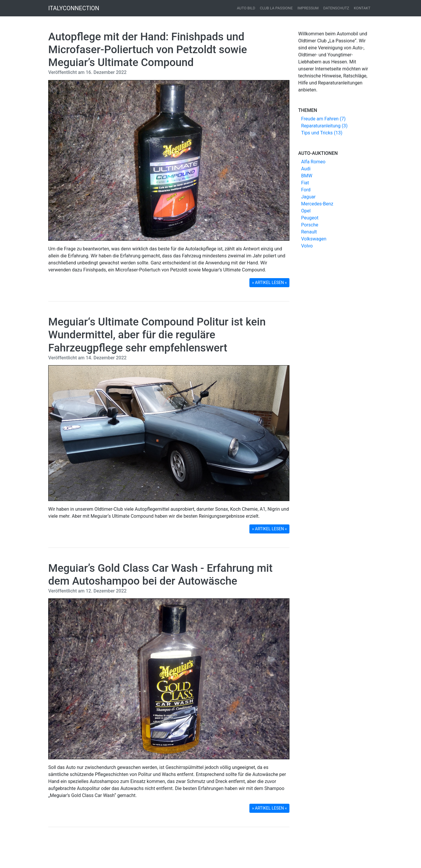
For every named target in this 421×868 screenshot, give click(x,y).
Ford (306, 190)
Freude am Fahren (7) (323, 119)
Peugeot (310, 218)
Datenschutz (336, 8)
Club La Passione (276, 8)
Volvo (307, 246)
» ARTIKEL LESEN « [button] (269, 283)
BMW (307, 176)
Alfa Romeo (313, 162)
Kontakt (362, 8)
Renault (309, 232)
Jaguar (308, 197)
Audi (306, 169)
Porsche (310, 225)
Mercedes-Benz (317, 204)
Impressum (308, 8)
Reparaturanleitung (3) (324, 126)
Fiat (305, 183)
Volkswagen (314, 239)
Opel (306, 211)
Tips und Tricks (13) (322, 133)
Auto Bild (246, 8)
